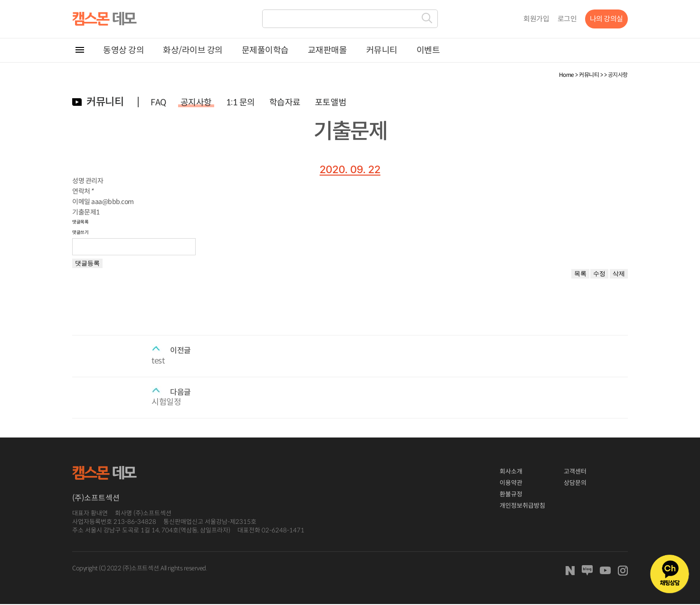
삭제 (619, 274)
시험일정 (166, 402)
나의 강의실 (606, 19)
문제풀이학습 (265, 50)
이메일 (81, 202)
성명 (78, 181)
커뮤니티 (382, 50)
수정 (599, 274)
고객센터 (575, 471)
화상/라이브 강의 (193, 50)
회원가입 (536, 19)
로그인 (567, 19)
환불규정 (511, 494)
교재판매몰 (327, 50)
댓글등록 (87, 263)
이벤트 (428, 50)
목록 (580, 274)
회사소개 (511, 471)
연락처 (83, 191)
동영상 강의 (123, 50)
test (158, 361)
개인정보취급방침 (522, 506)
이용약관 (511, 483)
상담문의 (575, 483)
